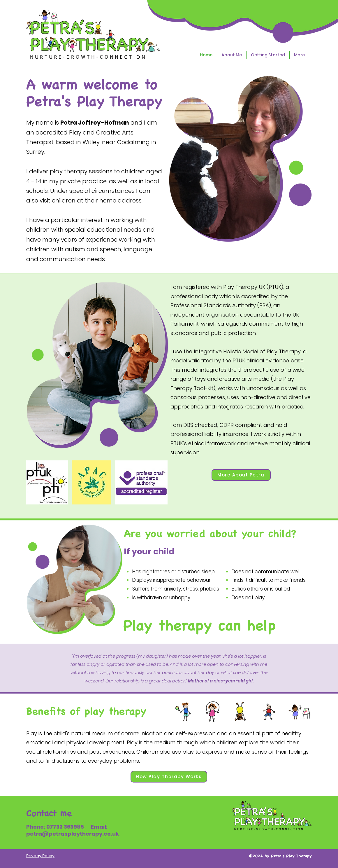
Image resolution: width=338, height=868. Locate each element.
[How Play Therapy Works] (169, 777)
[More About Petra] (241, 475)
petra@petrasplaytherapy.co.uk (73, 834)
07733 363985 (66, 827)
